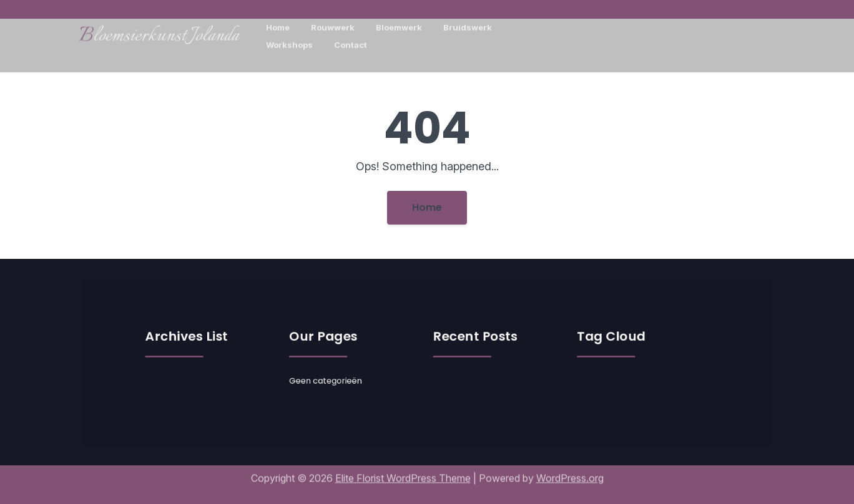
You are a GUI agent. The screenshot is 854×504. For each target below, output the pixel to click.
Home (278, 24)
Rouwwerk (333, 24)
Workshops (289, 41)
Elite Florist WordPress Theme (403, 472)
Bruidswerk (468, 24)
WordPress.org (570, 472)
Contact (351, 41)
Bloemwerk (399, 24)
